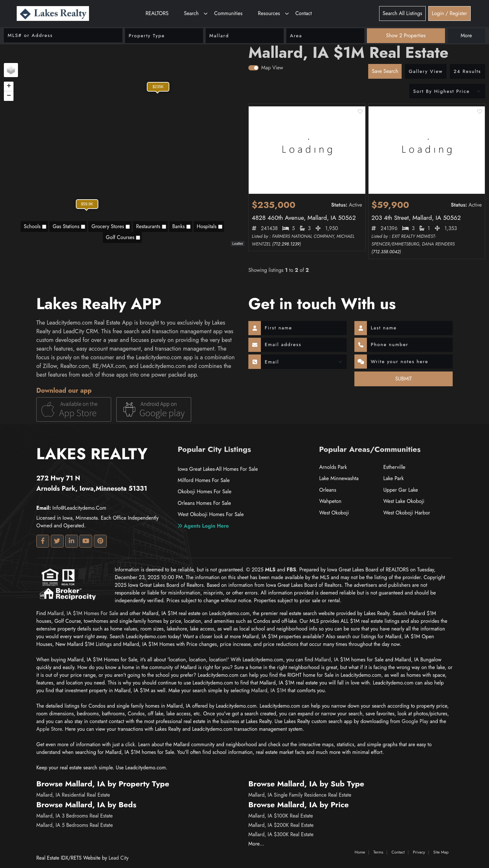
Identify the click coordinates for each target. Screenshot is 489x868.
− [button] (9, 96)
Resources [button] (269, 13)
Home (360, 852)
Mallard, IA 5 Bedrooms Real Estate (75, 825)
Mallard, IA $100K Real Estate (281, 816)
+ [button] (9, 86)
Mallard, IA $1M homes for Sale (83, 613)
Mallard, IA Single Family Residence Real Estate (300, 795)
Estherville (394, 467)
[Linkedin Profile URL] (72, 541)
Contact (303, 13)
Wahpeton (330, 501)
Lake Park (393, 478)
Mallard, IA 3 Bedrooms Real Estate (75, 816)
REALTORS (157, 13)
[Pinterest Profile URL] (100, 541)
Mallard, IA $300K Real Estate (281, 834)
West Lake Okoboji (404, 501)
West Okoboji (334, 513)
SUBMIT (404, 379)
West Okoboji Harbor (407, 513)
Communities (228, 13)
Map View (272, 68)
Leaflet (238, 244)
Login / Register (449, 13)
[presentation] (286, 381)
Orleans (328, 490)
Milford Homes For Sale (204, 480)
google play (415, 721)
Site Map (441, 852)
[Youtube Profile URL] (86, 541)
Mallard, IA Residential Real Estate (73, 795)
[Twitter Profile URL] (57, 541)
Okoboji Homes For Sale (204, 492)
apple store (49, 729)
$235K (158, 87)
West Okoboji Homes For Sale (210, 514)
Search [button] (191, 13)
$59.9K (87, 204)
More (466, 36)
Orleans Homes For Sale (204, 503)
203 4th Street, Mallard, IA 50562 (416, 218)
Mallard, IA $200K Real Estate (281, 825)
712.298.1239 (286, 244)
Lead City (119, 858)
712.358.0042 (386, 252)
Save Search (385, 71)
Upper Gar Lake (400, 490)
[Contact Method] (304, 362)
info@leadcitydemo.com (71, 508)
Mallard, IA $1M (269, 690)
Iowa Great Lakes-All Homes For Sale (218, 469)
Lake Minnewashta (339, 478)
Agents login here (203, 525)
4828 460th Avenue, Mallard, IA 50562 (304, 218)
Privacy (419, 852)
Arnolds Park (333, 467)
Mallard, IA (327, 660)
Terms (378, 852)
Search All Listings (402, 13)
